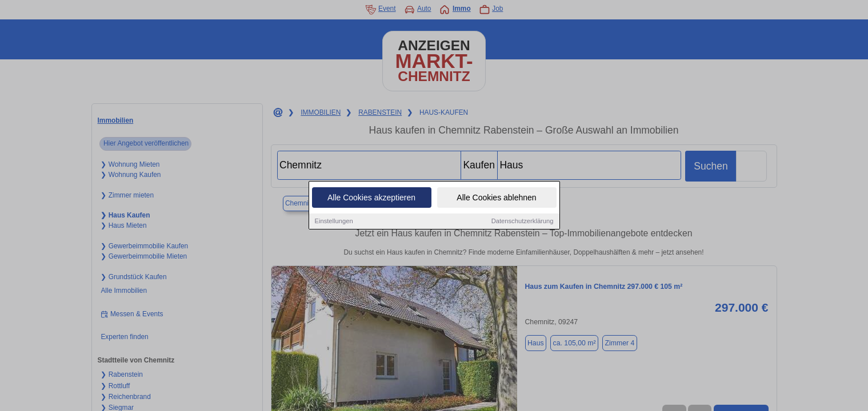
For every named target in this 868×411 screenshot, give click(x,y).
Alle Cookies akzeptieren (371, 198)
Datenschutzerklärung (523, 221)
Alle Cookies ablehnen (496, 198)
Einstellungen (334, 221)
